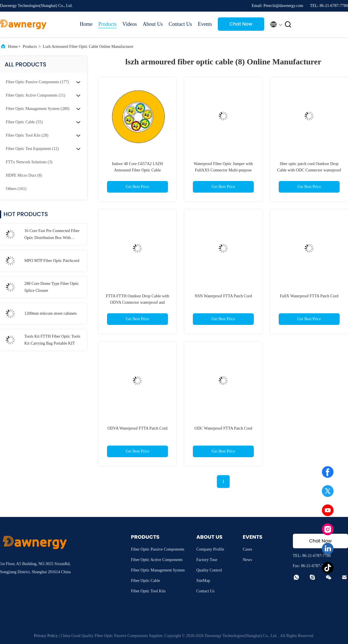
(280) (38, 109)
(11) (36, 95)
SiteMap (203, 581)
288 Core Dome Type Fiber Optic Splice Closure (52, 287)
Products (107, 24)
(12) (32, 149)
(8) (24, 175)
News (247, 560)
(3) (29, 162)
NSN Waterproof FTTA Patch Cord (223, 296)
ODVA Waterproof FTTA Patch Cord (137, 428)
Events (205, 24)
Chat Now (241, 24)
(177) (37, 82)
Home (86, 24)
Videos (130, 24)
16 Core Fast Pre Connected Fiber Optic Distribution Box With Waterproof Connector (52, 235)
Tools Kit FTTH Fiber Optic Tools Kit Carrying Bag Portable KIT (52, 340)
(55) (24, 122)
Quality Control (209, 570)
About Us (153, 24)
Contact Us (180, 24)
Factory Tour (207, 560)
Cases (248, 549)
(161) (16, 189)
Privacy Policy (46, 636)
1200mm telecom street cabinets (51, 313)
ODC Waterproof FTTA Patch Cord (223, 428)
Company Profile (210, 549)
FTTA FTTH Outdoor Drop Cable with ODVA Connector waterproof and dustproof (138, 302)
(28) (27, 135)
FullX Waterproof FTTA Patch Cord (309, 296)
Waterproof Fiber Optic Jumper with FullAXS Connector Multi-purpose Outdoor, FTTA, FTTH (223, 170)
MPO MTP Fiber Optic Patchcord (52, 261)
